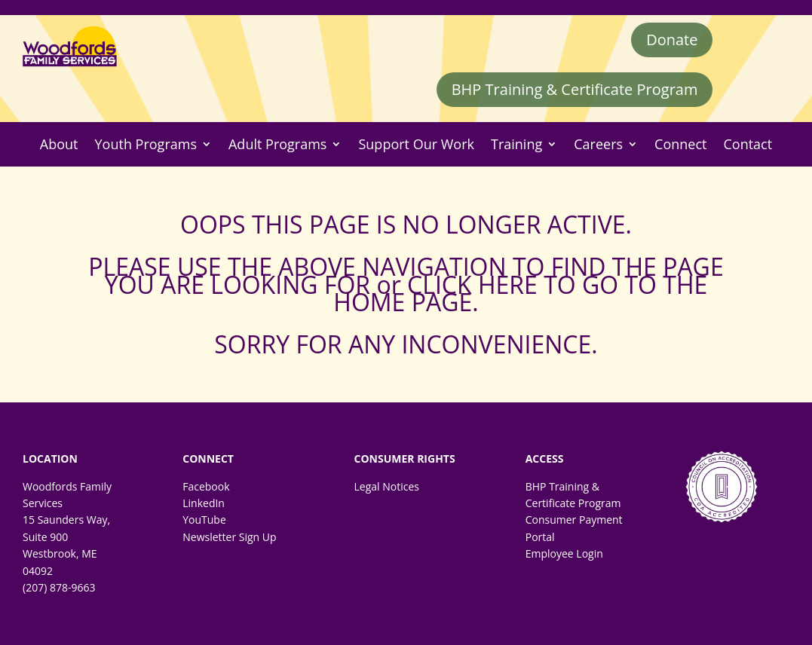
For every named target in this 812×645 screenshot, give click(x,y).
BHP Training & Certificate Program (575, 89)
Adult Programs (277, 144)
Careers (598, 144)
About (59, 144)
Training (516, 144)
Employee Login (564, 553)
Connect (680, 144)
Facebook (206, 486)
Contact (748, 144)
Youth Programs (146, 144)
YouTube (204, 520)
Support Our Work (416, 144)
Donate (672, 40)
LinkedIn (204, 503)
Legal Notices (386, 486)
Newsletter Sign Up (229, 537)
